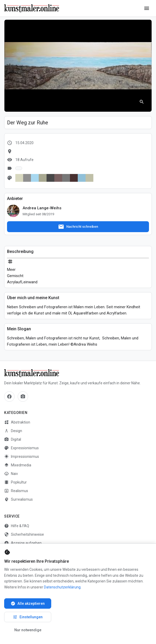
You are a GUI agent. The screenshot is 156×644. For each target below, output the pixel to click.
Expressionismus (21, 448)
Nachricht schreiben (78, 227)
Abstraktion (17, 422)
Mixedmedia (18, 465)
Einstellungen (28, 617)
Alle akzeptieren (28, 603)
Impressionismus (22, 457)
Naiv (11, 474)
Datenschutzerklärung (62, 587)
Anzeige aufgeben (23, 543)
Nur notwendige (28, 630)
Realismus (16, 491)
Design (13, 431)
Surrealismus (18, 499)
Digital (13, 439)
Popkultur (15, 482)
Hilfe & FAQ (17, 526)
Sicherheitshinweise (24, 534)
